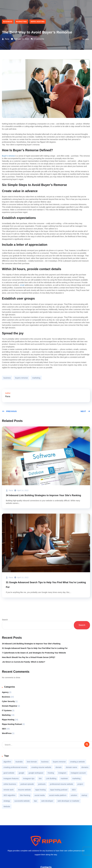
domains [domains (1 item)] (85, 767)
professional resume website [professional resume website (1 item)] (61, 784)
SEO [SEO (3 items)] (74, 790)
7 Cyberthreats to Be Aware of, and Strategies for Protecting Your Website (34, 653)
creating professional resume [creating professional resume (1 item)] (15, 767)
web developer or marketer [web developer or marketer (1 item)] (68, 801)
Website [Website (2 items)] (7, 807)
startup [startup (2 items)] (84, 795)
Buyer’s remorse (8, 156)
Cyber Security (8, 701)
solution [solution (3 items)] (74, 795)
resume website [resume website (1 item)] (24, 790)
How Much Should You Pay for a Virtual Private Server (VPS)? (29, 657)
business (7, 378)
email (22, 285)
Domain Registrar (10, 706)
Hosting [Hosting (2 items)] (51, 773)
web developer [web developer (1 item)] (47, 801)
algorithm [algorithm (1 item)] (7, 762)
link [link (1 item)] (40, 778)
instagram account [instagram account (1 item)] (78, 773)
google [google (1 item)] (21, 773)
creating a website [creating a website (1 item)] (77, 762)
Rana (6, 39)
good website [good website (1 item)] (9, 773)
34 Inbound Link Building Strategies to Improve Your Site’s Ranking (43, 495)
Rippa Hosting (38, 22)
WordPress (7, 733)
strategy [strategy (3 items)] (7, 801)
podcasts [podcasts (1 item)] (42, 784)
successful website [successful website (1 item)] (22, 801)
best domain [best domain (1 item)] (32, 762)
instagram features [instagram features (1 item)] (11, 778)
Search (5, 620)
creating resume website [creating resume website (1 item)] (41, 767)
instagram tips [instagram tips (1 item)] (29, 778)
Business (8, 22)
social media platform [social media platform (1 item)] (58, 795)
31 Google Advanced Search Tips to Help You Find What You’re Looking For (46, 585)
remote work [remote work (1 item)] (9, 790)
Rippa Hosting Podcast (12, 724)
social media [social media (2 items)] (40, 795)
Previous (9, 411)
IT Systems (7, 710)
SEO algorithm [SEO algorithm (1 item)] (9, 795)
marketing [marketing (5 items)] (76, 778)
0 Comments (37, 39)
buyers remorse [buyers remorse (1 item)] (59, 762)
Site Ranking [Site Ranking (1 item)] (25, 795)
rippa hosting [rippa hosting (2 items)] (40, 790)
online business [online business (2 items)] (10, 784)
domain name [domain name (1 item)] (71, 767)
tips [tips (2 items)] (35, 801)
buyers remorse (21, 378)
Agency (5, 692)
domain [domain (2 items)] (59, 767)
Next (85, 411)
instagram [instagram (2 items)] (62, 773)
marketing (36, 378)
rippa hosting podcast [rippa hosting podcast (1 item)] (59, 790)
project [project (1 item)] (80, 784)
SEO (4, 729)
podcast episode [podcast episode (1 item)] (27, 784)
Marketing (22, 22)
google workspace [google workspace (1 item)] (36, 773)
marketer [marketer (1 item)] (64, 778)
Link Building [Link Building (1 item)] (51, 778)
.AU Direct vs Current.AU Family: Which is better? (24, 662)
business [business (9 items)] (45, 762)
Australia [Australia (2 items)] (19, 762)
